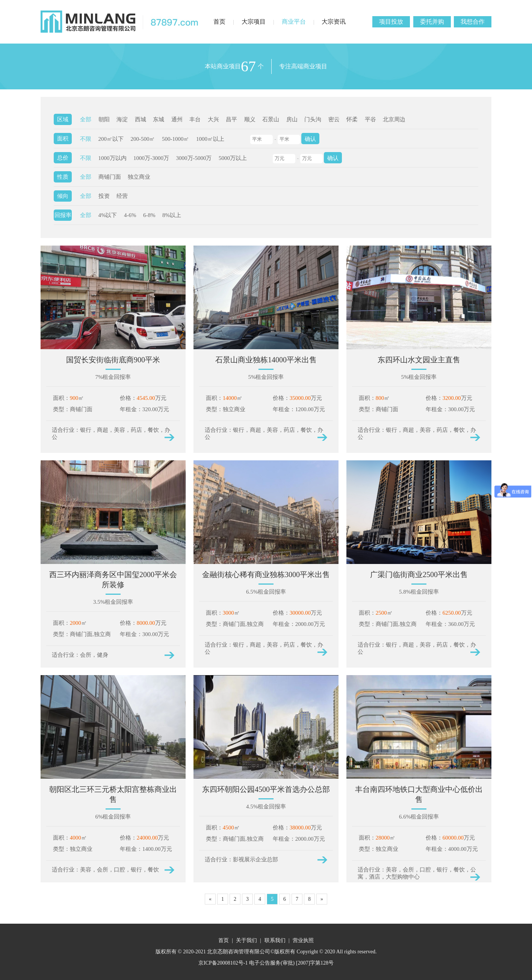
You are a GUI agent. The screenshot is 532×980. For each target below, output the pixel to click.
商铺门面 (110, 177)
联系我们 (275, 940)
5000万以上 (233, 158)
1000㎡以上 (210, 139)
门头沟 (313, 119)
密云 (334, 119)
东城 (159, 119)
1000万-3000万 (151, 158)
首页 (219, 22)
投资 (104, 196)
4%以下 (108, 215)
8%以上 (172, 215)
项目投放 (391, 22)
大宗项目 (254, 22)
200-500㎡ (143, 139)
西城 (141, 119)
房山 (292, 119)
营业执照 (303, 940)
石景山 (271, 119)
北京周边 (394, 119)
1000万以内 (113, 158)
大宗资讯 (334, 22)
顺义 (250, 119)
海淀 (122, 119)
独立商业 (139, 177)
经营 (122, 196)
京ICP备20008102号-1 (223, 963)
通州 (177, 119)
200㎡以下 (111, 139)
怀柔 (352, 119)
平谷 (370, 119)
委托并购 (432, 22)
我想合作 (473, 22)
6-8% (149, 215)
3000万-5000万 (194, 158)
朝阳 (104, 119)
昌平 (231, 119)
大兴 (213, 119)
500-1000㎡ (176, 139)
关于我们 (246, 940)
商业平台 (294, 22)
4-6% (130, 215)
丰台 (195, 119)
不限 (86, 139)
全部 (86, 119)
